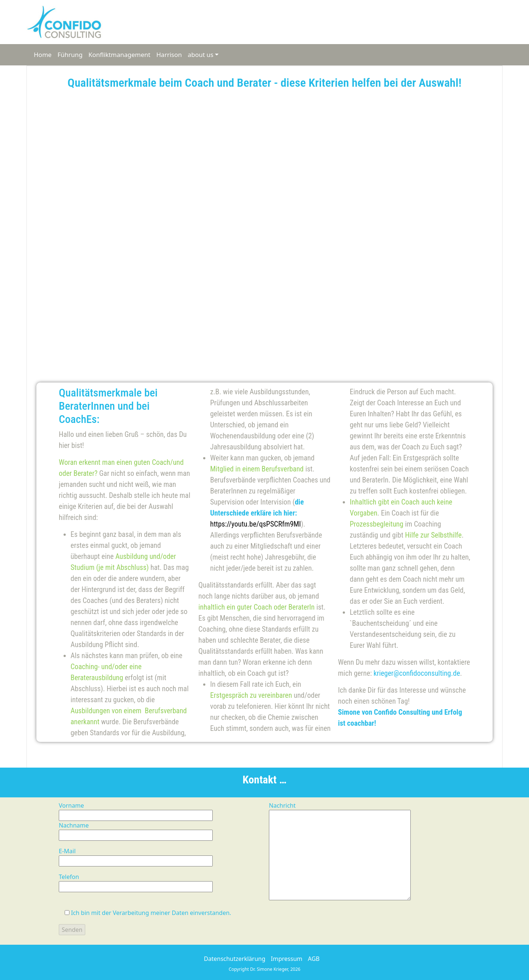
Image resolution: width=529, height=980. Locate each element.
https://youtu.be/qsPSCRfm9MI (255, 524)
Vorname (136, 810)
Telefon (136, 882)
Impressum (287, 959)
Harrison (169, 55)
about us (201, 55)
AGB (314, 959)
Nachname (136, 830)
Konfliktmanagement (120, 55)
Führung (70, 55)
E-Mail (136, 856)
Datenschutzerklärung (235, 959)
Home (43, 55)
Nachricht (340, 852)
